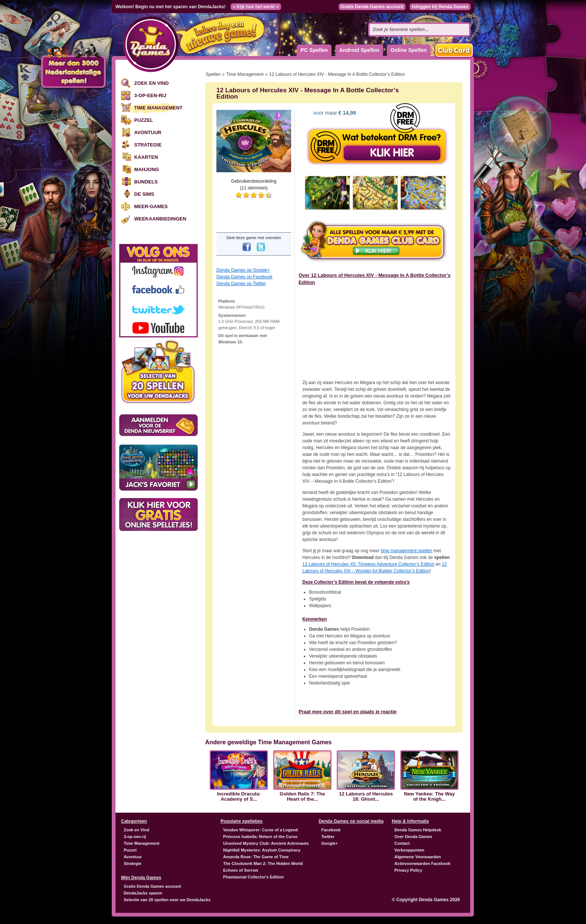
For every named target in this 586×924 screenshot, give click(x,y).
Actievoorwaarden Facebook (422, 863)
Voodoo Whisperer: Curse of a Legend (260, 830)
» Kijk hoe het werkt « (256, 7)
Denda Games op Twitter (241, 284)
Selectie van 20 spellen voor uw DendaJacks (167, 900)
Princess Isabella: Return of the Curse (260, 837)
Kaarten (146, 157)
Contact (402, 843)
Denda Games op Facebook (244, 277)
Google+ (330, 843)
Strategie (148, 145)
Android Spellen (359, 50)
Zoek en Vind (151, 83)
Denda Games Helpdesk (418, 830)
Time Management (158, 108)
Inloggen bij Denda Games (440, 7)
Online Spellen (409, 50)
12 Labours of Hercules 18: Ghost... (366, 797)
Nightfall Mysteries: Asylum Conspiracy (262, 850)
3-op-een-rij (150, 95)
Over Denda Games (413, 837)
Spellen (213, 74)
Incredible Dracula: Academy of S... (239, 797)
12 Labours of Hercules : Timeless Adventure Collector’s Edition (368, 564)
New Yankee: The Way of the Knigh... (429, 797)
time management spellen (406, 551)
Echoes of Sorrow (241, 870)
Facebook (331, 830)
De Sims (144, 194)
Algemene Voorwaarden (418, 857)
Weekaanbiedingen (160, 219)
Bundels (146, 182)
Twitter (328, 837)
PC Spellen (314, 50)
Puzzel (144, 120)
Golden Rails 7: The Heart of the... (302, 797)
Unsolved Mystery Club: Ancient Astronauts (266, 843)
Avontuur (148, 132)
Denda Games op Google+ (243, 270)
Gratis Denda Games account (372, 7)
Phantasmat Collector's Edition (253, 877)
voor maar (334, 113)
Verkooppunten (409, 850)
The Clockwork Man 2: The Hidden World (263, 863)
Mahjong (146, 169)
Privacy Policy (408, 870)
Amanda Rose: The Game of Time (256, 857)
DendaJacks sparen (143, 893)
